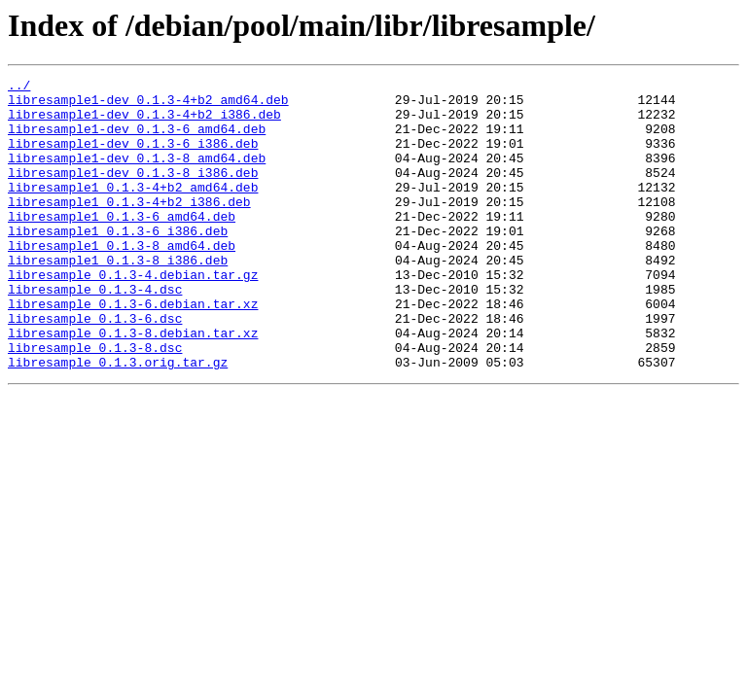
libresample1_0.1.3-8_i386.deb (118, 297)
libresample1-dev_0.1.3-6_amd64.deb (137, 140)
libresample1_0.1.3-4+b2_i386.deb (129, 227)
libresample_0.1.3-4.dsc (95, 332)
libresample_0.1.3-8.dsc (95, 402)
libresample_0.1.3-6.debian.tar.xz (133, 350)
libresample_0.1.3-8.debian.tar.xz (133, 385)
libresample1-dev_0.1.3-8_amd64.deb (137, 175)
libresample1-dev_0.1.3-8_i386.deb (133, 192)
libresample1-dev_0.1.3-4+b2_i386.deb (144, 122)
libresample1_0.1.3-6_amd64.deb (122, 245)
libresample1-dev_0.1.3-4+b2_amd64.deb (148, 105)
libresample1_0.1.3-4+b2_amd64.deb (133, 210)
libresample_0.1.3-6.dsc (95, 367)
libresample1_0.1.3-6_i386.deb (118, 262)
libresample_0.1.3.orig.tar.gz (118, 420)
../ (19, 87)
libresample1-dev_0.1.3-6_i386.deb (133, 157)
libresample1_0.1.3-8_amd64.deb (122, 280)
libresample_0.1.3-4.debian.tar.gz (133, 315)
